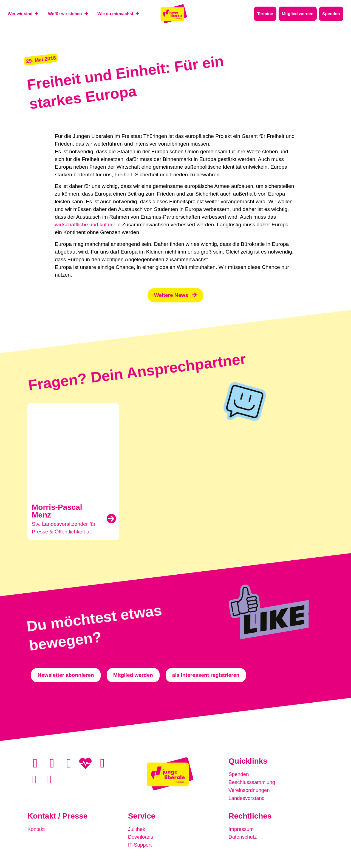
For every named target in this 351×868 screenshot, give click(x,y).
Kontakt (36, 828)
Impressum (241, 828)
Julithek (137, 828)
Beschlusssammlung (253, 782)
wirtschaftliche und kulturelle (88, 225)
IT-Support (140, 844)
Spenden (239, 774)
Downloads (141, 836)
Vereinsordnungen (250, 790)
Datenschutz (243, 836)
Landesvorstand (247, 798)
